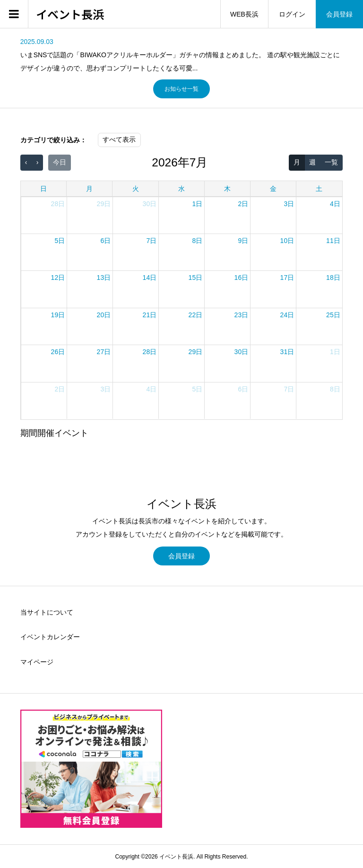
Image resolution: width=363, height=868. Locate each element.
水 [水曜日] (181, 189)
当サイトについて (47, 612)
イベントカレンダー (50, 637)
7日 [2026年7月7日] (151, 241)
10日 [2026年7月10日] (287, 241)
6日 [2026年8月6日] (243, 389)
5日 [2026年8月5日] (197, 389)
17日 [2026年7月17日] (287, 278)
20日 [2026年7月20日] (104, 315)
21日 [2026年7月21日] (150, 315)
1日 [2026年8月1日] (335, 352)
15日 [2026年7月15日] (196, 278)
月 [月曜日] (89, 189)
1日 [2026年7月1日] (197, 204)
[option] (182, 55)
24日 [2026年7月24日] (287, 315)
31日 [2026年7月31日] (287, 352)
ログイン (292, 14)
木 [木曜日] (227, 189)
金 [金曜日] (273, 189)
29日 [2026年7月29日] (196, 352)
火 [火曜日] (136, 189)
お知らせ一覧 (181, 89)
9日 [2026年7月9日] (243, 241)
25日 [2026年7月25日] (333, 315)
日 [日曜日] (43, 189)
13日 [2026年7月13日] (104, 278)
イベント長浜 (70, 14)
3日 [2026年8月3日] (105, 389)
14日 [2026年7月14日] (150, 278)
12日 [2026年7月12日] (58, 278)
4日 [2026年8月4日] (151, 389)
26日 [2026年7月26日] (58, 352)
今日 (60, 162)
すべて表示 (119, 139)
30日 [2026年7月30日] (242, 352)
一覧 (331, 162)
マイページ (37, 662)
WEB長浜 (244, 14)
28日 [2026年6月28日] (58, 204)
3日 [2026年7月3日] (289, 204)
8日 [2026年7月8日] (197, 241)
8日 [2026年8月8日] (335, 389)
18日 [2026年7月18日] (333, 278)
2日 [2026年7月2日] (243, 204)
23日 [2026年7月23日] (242, 315)
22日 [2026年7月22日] (196, 315)
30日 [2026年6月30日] (150, 204)
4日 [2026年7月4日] (335, 204)
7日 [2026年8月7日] (289, 389)
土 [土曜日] (319, 189)
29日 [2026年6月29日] (104, 204)
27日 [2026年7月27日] (104, 352)
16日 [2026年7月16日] (242, 278)
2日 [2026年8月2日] (60, 389)
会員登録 (339, 14)
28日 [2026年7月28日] (150, 352)
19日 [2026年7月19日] (58, 315)
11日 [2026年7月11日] (333, 241)
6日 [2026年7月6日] (105, 241)
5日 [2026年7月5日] (60, 241)
